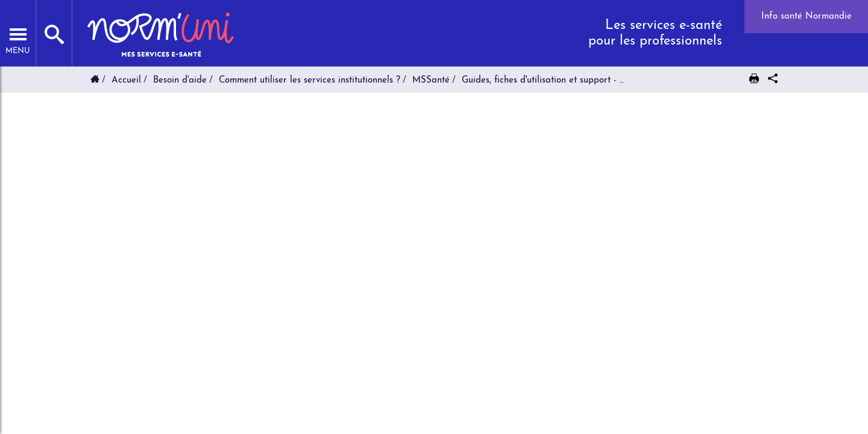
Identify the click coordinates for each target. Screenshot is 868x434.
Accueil (126, 80)
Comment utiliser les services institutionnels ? (310, 80)
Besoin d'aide (180, 80)
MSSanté (431, 80)
